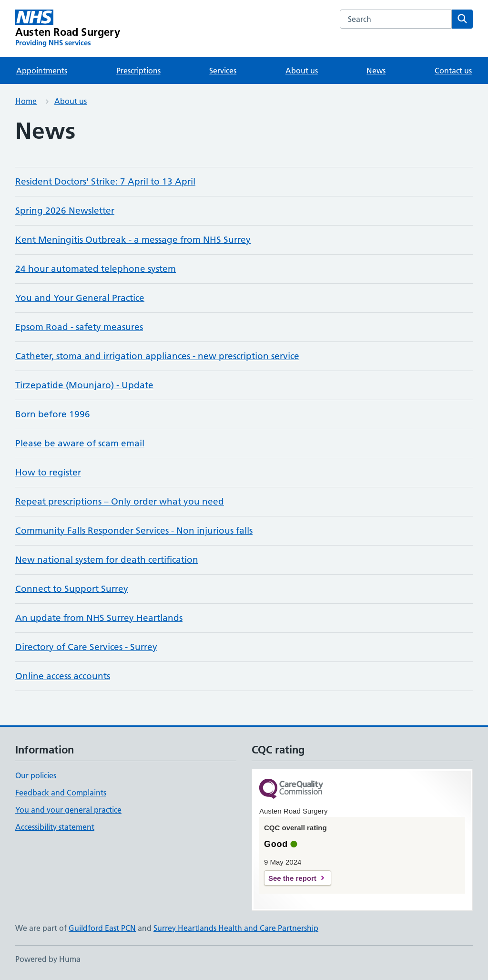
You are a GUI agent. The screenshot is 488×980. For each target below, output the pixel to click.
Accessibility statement (55, 827)
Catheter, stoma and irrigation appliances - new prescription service (157, 356)
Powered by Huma (48, 959)
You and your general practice (68, 810)
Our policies (36, 775)
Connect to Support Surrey (72, 589)
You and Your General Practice (80, 298)
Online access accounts (63, 676)
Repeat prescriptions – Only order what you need (120, 501)
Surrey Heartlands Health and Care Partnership (236, 928)
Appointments (42, 71)
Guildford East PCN (102, 928)
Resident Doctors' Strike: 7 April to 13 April (105, 181)
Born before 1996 (53, 414)
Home (26, 101)
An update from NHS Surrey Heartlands (99, 618)
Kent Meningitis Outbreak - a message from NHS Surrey (133, 240)
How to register (48, 472)
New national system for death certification (107, 560)
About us (302, 71)
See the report (292, 878)
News (376, 71)
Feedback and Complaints (61, 793)
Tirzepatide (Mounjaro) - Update (84, 385)
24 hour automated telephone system (96, 269)
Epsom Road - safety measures (79, 327)
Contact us (453, 71)
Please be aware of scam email (80, 443)
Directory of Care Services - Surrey (86, 647)
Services (223, 71)
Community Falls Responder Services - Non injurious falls (134, 531)
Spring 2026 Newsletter (65, 211)
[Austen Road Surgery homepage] (68, 29)
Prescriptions (138, 71)
